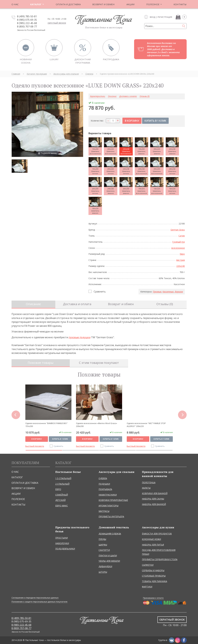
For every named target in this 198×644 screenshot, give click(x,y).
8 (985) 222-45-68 (27, 23)
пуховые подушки (80, 337)
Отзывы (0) (145, 96)
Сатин (182, 236)
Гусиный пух (178, 242)
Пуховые (157, 292)
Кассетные (168, 292)
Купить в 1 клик (60, 439)
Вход (153, 17)
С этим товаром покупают (99, 363)
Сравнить (100, 292)
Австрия (180, 260)
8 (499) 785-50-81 (27, 16)
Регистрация (165, 17)
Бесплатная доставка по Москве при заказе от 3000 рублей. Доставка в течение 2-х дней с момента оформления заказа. (163, 49)
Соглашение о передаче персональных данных (35, 598)
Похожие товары (41, 363)
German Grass (178, 230)
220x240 (181, 266)
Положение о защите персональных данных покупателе (39, 602)
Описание (33, 304)
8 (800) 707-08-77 (27, 27)
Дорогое (179, 292)
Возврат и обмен (121, 304)
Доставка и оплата (128, 96)
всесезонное (178, 248)
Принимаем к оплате (153, 598)
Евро (182, 254)
